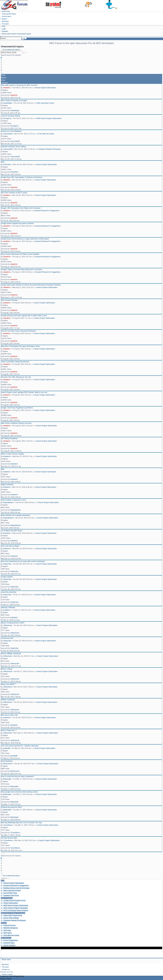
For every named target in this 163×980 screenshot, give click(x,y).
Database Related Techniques (50, 149)
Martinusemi (8, 764)
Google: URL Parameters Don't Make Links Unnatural (21, 208)
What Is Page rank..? (9, 730)
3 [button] (1, 63)
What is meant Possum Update (12, 454)
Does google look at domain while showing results (19, 792)
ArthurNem (7, 164)
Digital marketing (7, 485)
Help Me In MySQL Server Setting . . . (15, 147)
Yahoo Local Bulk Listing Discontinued (15, 362)
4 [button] (1, 65)
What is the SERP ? (8, 684)
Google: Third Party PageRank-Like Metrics (17, 408)
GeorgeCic (7, 118)
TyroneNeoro (8, 825)
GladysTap (7, 564)
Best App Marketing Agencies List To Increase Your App (21, 823)
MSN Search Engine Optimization (49, 118)
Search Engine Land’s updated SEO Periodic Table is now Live (24, 392)
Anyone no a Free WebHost (11, 131)
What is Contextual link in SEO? (13, 623)
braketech (7, 456)
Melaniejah (7, 779)
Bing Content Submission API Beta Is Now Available (20, 254)
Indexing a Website (8, 608)
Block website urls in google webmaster (15, 515)
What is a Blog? (7, 669)
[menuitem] (8, 14)
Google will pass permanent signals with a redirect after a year (24, 316)
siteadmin (7, 88)
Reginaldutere (8, 502)
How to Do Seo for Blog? (10, 546)
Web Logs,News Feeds (45, 103)
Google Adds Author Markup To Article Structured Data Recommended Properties (31, 285)
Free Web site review (46, 134)
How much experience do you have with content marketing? (23, 561)
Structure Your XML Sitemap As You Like (16, 377)
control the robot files (9, 592)
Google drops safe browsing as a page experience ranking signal (25, 239)
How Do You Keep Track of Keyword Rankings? (19, 331)
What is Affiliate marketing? (11, 654)
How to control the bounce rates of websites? (18, 776)
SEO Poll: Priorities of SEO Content (14, 193)
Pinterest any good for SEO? (12, 807)
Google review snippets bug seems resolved (17, 223)
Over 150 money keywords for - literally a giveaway (20, 746)
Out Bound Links (7, 638)
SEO (3, 162)
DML (3, 469)
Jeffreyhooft (7, 625)
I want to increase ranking (10, 116)
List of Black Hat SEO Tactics (12, 531)
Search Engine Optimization (46, 88)
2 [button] (1, 60)
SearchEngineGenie (17, 976)
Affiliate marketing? (8, 700)
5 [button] (1, 68)
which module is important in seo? (13, 500)
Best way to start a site (9, 715)
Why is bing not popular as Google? (14, 101)
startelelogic (8, 103)
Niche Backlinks (7, 761)
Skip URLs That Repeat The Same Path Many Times (20, 346)
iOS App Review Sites (9, 838)
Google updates (7, 577)
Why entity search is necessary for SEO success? (19, 85)
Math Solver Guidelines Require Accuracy (16, 423)
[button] (2, 73)
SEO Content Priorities (9, 300)
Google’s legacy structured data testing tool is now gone (22, 270)
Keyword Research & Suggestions (47, 211)
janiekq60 (7, 748)
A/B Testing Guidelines (9, 439)
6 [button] (1, 70)
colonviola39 (8, 134)
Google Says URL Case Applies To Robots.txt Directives (22, 177)
